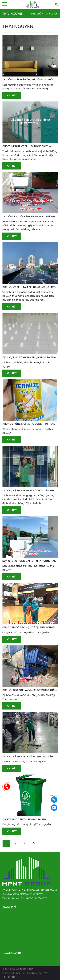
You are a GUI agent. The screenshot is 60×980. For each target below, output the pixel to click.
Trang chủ (35, 14)
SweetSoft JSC (40, 973)
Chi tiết (12, 95)
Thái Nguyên (51, 14)
